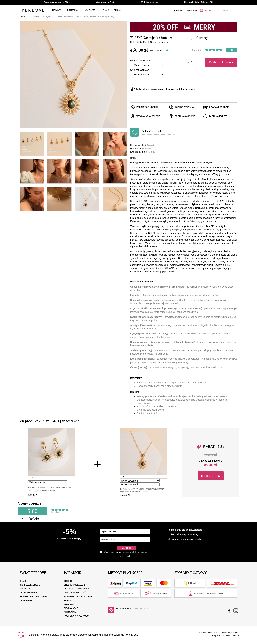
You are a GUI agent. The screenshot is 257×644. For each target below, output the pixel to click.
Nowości (57, 10)
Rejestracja (191, 10)
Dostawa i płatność (75, 593)
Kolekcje (91, 10)
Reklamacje (71, 608)
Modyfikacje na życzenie (78, 597)
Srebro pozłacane (75, 585)
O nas (106, 10)
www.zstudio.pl (232, 636)
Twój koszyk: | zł (217, 10)
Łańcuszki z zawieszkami (64, 17)
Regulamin (70, 612)
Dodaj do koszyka (221, 62)
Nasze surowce (29, 593)
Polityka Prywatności (77, 616)
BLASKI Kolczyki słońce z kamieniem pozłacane (49, 488)
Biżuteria (73, 10)
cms (223, 636)
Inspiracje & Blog (30, 585)
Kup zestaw (211, 476)
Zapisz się (127, 548)
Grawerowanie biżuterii (33, 597)
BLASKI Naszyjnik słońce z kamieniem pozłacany (96, 17)
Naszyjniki (47, 17)
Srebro (68, 581)
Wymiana (69, 604)
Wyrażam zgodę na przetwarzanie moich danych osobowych (126, 552)
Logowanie (177, 10)
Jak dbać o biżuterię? (76, 589)
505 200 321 (163, 133)
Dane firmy (26, 601)
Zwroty (68, 601)
